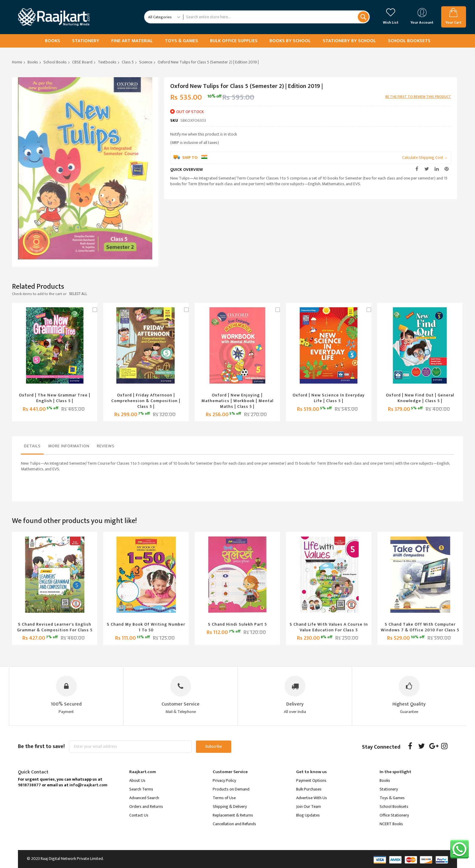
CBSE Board (82, 62)
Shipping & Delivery (230, 807)
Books (33, 62)
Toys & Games (392, 798)
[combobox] (276, 17)
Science (146, 62)
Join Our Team (309, 807)
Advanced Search (144, 798)
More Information (69, 446)
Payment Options (311, 780)
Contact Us (139, 815)
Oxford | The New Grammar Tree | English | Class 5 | (55, 398)
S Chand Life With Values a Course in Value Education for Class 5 (329, 627)
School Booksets (394, 807)
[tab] (32, 448)
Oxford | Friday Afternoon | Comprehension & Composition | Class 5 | (146, 401)
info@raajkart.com (88, 785)
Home (17, 62)
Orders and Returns (146, 807)
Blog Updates (308, 815)
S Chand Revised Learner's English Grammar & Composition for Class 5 (55, 627)
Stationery (389, 789)
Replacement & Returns (233, 815)
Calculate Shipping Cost (423, 158)
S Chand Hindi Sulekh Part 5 (237, 624)
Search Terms (141, 789)
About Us (137, 780)
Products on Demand (231, 789)
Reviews (106, 446)
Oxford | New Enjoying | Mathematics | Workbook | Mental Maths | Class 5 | (237, 401)
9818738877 (29, 785)
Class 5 (128, 62)
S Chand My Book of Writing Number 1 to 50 (146, 627)
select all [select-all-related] (78, 294)
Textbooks (107, 62)
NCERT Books (391, 824)
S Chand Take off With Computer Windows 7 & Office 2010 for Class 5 (420, 627)
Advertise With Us (312, 798)
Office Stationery (394, 815)
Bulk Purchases (309, 789)
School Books (55, 62)
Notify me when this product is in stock (204, 134)
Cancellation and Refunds (234, 824)
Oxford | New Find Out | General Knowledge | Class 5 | (420, 398)
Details (32, 446)
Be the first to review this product (418, 97)
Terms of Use (224, 798)
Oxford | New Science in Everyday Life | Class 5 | (329, 398)
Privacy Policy (224, 780)
